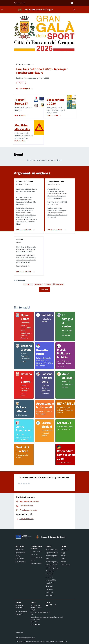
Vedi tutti (45, 290)
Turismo (63, 556)
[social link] (47, 605)
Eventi (63, 559)
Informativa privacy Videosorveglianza (52, 563)
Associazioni (65, 550)
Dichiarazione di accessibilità (51, 572)
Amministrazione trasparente (36, 553)
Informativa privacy (52, 568)
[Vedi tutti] (24, 89)
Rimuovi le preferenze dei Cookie (25, 638)
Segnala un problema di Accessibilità (50, 592)
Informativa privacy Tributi (52, 557)
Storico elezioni (65, 565)
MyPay (18, 556)
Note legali (49, 586)
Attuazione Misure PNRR (36, 559)
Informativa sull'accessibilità (51, 578)
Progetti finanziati (36, 564)
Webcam (64, 562)
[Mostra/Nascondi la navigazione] (2, 9)
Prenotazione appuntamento (20, 551)
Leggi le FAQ (50, 583)
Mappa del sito (20, 632)
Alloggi (63, 553)
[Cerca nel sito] (74, 10)
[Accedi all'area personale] (72, 3)
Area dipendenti (21, 562)
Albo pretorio (20, 559)
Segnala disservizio (52, 553)
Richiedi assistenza (52, 550)
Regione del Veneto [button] (19, 3)
